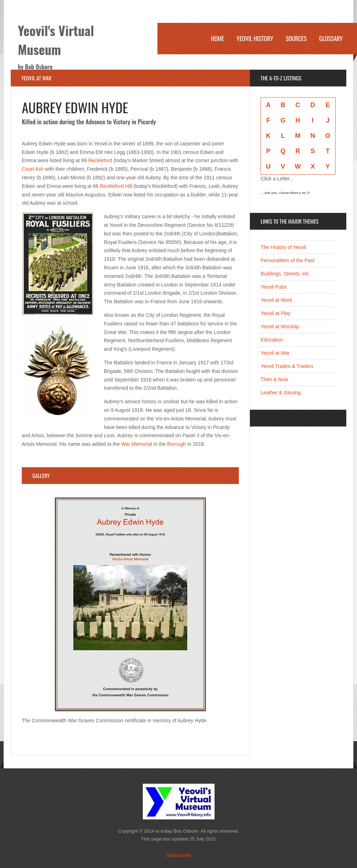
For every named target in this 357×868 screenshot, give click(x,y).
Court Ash (33, 169)
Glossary (331, 38)
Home (218, 38)
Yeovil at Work (276, 300)
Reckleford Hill (116, 186)
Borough (177, 444)
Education (272, 340)
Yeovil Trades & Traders (287, 366)
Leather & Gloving (281, 393)
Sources (296, 38)
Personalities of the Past (288, 260)
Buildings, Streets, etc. (285, 274)
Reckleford (100, 160)
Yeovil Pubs (274, 287)
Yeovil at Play (276, 313)
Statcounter (178, 855)
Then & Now (274, 379)
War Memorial (138, 444)
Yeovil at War (275, 353)
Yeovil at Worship (280, 326)
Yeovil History (255, 38)
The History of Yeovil (283, 247)
